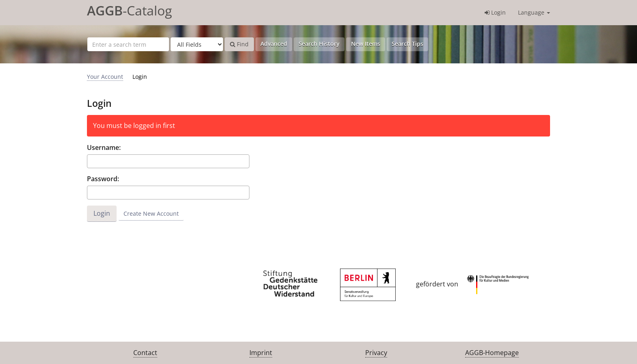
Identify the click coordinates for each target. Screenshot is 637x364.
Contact (145, 353)
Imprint (261, 353)
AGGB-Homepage (492, 353)
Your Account (105, 77)
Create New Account (151, 213)
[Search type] (197, 44)
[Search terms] (128, 44)
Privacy (376, 353)
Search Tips (407, 44)
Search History (319, 44)
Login (495, 12)
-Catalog (129, 10)
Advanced (274, 44)
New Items (366, 44)
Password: (103, 179)
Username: (104, 147)
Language (534, 12)
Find (239, 44)
